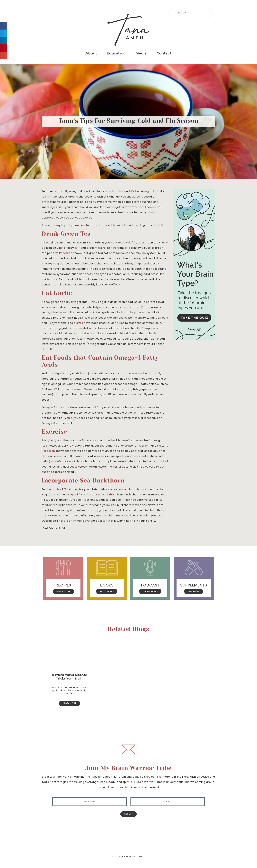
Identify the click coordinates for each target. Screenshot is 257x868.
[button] (4, 26)
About (91, 53)
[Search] (148, 828)
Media (141, 53)
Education (116, 53)
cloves (78, 323)
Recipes (63, 585)
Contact (164, 53)
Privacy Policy (138, 856)
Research (66, 253)
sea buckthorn (106, 495)
